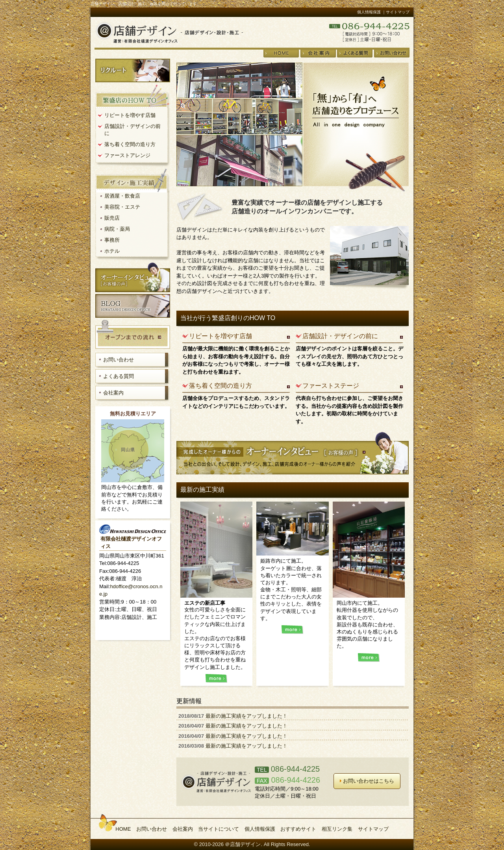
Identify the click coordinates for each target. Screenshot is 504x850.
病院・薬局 (117, 229)
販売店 (112, 218)
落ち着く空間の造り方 (220, 386)
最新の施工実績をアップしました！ (246, 716)
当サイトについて (219, 829)
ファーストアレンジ (127, 155)
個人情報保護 (369, 12)
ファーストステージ (331, 386)
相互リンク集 (337, 829)
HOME (123, 829)
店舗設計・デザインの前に (340, 336)
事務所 (112, 240)
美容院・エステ (122, 207)
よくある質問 (119, 376)
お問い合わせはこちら (367, 781)
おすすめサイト (298, 829)
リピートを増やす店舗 (220, 336)
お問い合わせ (119, 360)
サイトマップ (373, 829)
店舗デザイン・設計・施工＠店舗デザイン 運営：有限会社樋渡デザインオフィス (169, 32)
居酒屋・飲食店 (122, 196)
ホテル (112, 251)
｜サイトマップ (396, 12)
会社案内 (113, 393)
